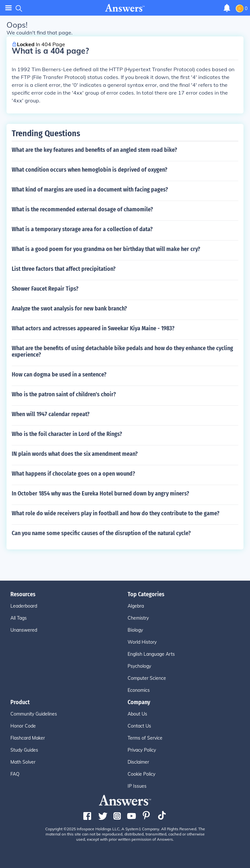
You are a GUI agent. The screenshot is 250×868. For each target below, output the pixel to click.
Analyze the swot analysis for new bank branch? (69, 309)
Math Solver (23, 762)
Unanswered (24, 630)
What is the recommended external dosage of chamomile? (82, 209)
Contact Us (139, 726)
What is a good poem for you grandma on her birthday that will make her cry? (106, 249)
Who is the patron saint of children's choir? (64, 394)
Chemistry (138, 618)
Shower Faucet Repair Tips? (45, 289)
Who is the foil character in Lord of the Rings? (67, 434)
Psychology (139, 666)
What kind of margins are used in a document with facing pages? (90, 190)
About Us (137, 714)
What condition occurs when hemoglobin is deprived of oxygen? (90, 170)
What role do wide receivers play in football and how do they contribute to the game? (116, 513)
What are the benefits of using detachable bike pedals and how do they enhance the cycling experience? (122, 351)
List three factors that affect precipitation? (64, 269)
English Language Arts (151, 654)
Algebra (136, 606)
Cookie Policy (141, 774)
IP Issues (137, 786)
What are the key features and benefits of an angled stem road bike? (94, 150)
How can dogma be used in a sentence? (59, 375)
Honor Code (23, 726)
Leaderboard (24, 606)
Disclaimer (138, 762)
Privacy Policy (142, 750)
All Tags (19, 618)
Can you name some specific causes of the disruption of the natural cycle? (101, 533)
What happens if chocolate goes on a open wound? (73, 474)
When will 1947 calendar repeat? (51, 414)
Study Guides (24, 750)
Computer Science (147, 678)
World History (142, 642)
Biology (135, 630)
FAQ (15, 774)
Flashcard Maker (28, 738)
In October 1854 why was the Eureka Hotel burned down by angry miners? (100, 493)
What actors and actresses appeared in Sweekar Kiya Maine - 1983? (93, 328)
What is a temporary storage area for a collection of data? (82, 229)
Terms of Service (145, 738)
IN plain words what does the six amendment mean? (75, 454)
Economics (139, 690)
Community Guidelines (34, 714)
